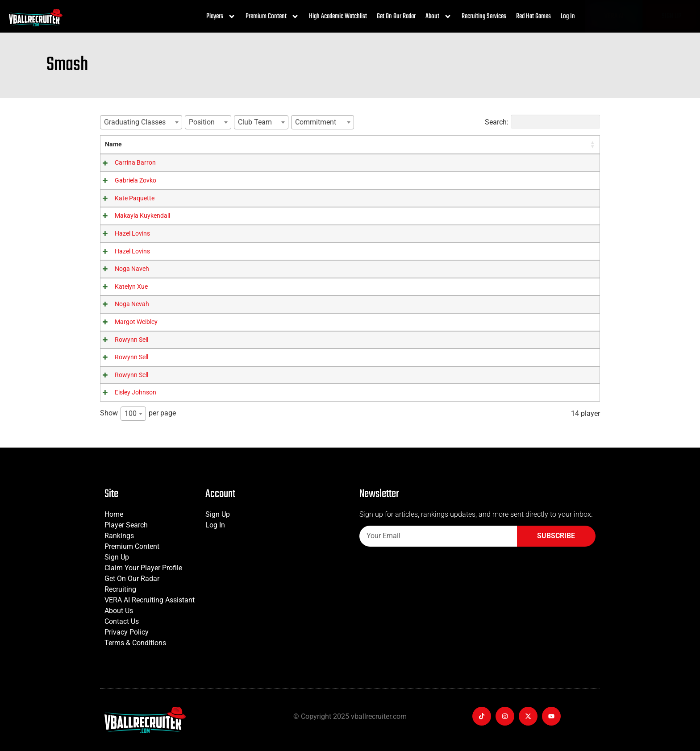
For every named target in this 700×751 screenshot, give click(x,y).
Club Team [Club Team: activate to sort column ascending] (386, 144)
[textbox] (137, 122)
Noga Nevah (122, 304)
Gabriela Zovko (126, 180)
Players (221, 17)
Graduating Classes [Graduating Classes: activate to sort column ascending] (230, 144)
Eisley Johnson (126, 392)
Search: (542, 122)
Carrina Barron (125, 163)
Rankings (119, 536)
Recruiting (120, 589)
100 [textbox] (131, 413)
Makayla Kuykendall (133, 216)
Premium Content (272, 17)
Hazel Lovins (123, 234)
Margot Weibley (126, 322)
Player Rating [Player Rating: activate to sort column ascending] (542, 144)
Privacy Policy (127, 632)
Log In (568, 17)
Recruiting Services (484, 17)
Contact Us (122, 621)
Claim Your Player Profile (143, 568)
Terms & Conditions (135, 643)
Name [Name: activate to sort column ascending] (113, 144)
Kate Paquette (125, 198)
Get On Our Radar (396, 17)
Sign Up (117, 557)
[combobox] (141, 122)
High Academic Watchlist (338, 17)
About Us (119, 611)
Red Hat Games (533, 17)
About (439, 17)
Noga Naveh (122, 269)
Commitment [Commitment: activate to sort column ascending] (460, 144)
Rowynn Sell (122, 340)
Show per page (138, 414)
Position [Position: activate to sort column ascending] (323, 144)
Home (114, 514)
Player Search (126, 525)
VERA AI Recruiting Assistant (150, 600)
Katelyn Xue (121, 287)
